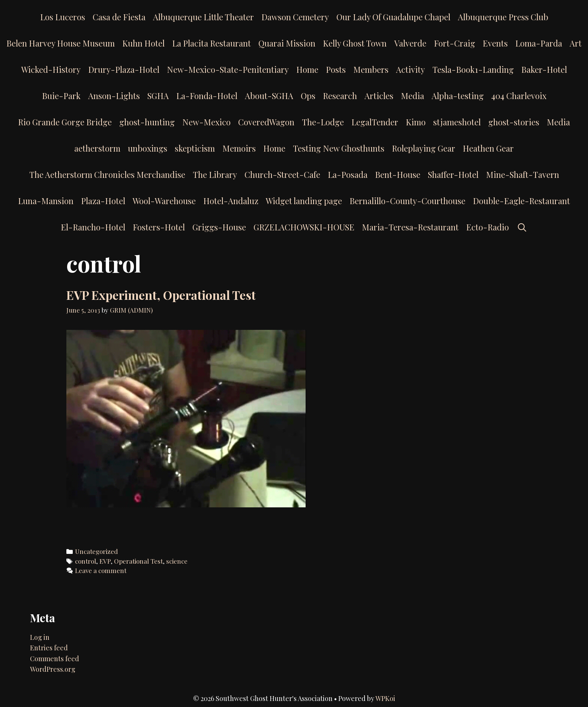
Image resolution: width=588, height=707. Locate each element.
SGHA (158, 96)
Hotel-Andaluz (231, 201)
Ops (308, 96)
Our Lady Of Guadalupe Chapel (393, 17)
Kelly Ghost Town (355, 43)
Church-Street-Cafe (282, 174)
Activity (410, 69)
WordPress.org (53, 669)
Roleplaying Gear (424, 148)
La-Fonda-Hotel (207, 96)
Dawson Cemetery (295, 17)
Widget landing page (304, 201)
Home (307, 69)
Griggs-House (219, 227)
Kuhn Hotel (143, 43)
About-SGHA (269, 96)
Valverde (410, 43)
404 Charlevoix (519, 96)
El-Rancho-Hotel (93, 227)
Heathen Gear (488, 148)
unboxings (148, 148)
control (85, 561)
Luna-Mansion (46, 201)
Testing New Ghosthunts (339, 148)
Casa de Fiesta (119, 17)
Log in (40, 637)
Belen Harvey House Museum (61, 43)
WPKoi (385, 698)
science (177, 561)
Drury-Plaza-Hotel (124, 69)
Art (576, 43)
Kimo (416, 122)
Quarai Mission (287, 43)
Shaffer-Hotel (453, 174)
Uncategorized (96, 551)
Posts (336, 69)
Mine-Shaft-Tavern (523, 174)
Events (495, 43)
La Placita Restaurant (211, 43)
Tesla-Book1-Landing (473, 69)
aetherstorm (97, 148)
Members (371, 69)
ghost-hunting (147, 122)
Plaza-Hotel (103, 201)
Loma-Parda (539, 43)
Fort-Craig (454, 43)
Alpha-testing (458, 96)
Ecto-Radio (487, 227)
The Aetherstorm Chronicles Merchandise (107, 174)
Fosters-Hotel (159, 227)
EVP (105, 561)
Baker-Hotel (544, 69)
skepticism (195, 148)
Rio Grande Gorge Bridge (65, 122)
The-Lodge (323, 122)
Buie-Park (61, 96)
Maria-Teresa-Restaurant (410, 227)
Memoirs (239, 148)
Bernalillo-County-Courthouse (407, 201)
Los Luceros (63, 17)
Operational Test (138, 561)
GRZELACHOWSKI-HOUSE (304, 227)
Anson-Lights (114, 96)
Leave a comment (101, 570)
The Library (215, 174)
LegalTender (375, 122)
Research (340, 96)
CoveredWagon (266, 122)
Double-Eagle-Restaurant (521, 201)
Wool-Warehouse (164, 201)
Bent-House (398, 174)
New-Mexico (206, 122)
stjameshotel (457, 122)
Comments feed (55, 659)
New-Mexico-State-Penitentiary (228, 69)
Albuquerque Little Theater (203, 17)
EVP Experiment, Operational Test (161, 295)
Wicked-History (51, 69)
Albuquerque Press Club (503, 17)
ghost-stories (514, 122)
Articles (379, 96)
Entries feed (49, 648)
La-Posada (348, 174)
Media (412, 96)
